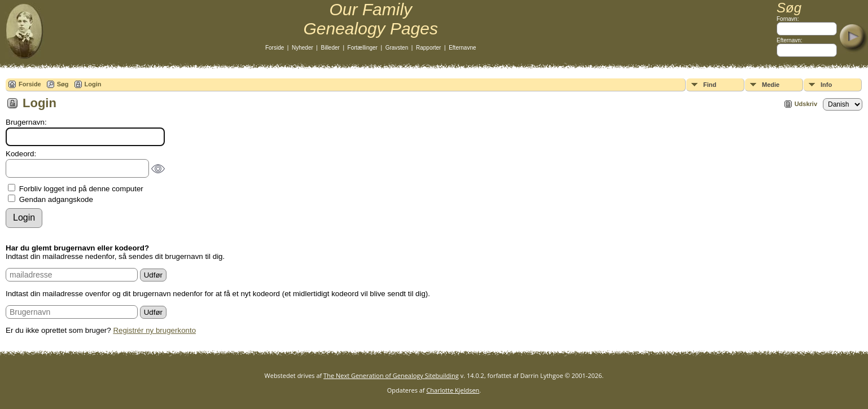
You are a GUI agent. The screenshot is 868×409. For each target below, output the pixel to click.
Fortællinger (363, 48)
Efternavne (462, 48)
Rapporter (428, 48)
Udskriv (806, 104)
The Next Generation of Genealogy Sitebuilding (391, 375)
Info (826, 85)
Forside (275, 48)
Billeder (330, 48)
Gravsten (397, 48)
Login (93, 84)
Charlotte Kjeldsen (453, 390)
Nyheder (303, 48)
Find (710, 85)
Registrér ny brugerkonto (154, 330)
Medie (771, 85)
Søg (63, 84)
